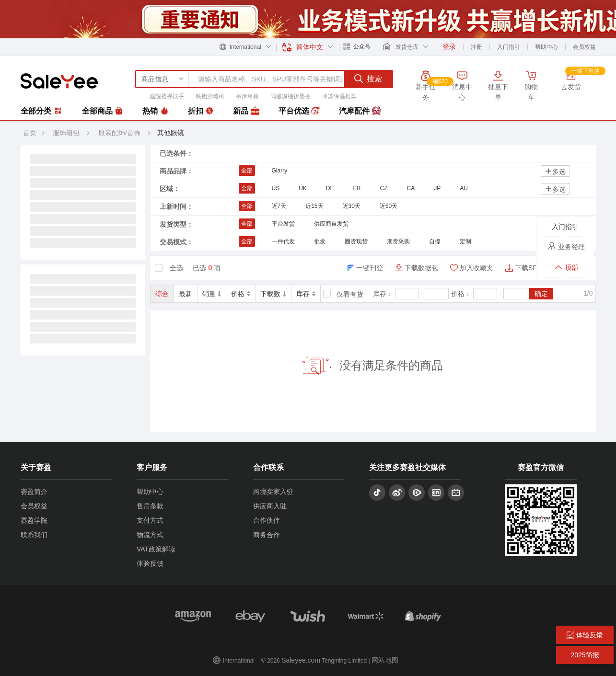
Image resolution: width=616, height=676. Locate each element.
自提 (435, 241)
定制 (465, 241)
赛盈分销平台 (59, 81)
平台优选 (299, 111)
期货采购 (398, 241)
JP (437, 188)
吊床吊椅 (247, 96)
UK (303, 188)
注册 (477, 47)
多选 (555, 171)
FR (357, 188)
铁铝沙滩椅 (210, 96)
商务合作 (267, 535)
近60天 (389, 206)
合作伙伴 (267, 520)
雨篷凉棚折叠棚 (291, 96)
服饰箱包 (66, 133)
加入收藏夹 (477, 268)
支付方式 (150, 520)
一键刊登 (370, 268)
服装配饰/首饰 (120, 133)
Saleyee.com (301, 660)
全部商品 (103, 111)
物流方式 (150, 535)
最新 (186, 294)
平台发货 (283, 224)
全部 (247, 171)
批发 (320, 241)
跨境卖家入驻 (273, 492)
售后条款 (150, 506)
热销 (155, 111)
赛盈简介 (34, 492)
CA (411, 188)
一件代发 (283, 241)
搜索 (368, 79)
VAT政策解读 (156, 549)
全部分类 (42, 111)
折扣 (201, 111)
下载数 (273, 294)
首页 (30, 133)
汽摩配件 (360, 111)
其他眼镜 (171, 133)
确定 (541, 294)
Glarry (280, 171)
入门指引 (509, 47)
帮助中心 (546, 47)
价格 (241, 294)
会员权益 (584, 47)
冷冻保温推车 (339, 96)
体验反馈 (150, 563)
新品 (246, 111)
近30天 (352, 206)
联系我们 (34, 535)
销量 (212, 294)
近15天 (314, 206)
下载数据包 (421, 268)
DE (330, 188)
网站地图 (385, 660)
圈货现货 (356, 241)
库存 (306, 294)
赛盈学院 (34, 520)
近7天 (279, 206)
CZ (384, 188)
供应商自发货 (331, 224)
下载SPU (529, 268)
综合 (162, 294)
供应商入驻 (270, 506)
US (276, 188)
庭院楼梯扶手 (167, 96)
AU (464, 188)
